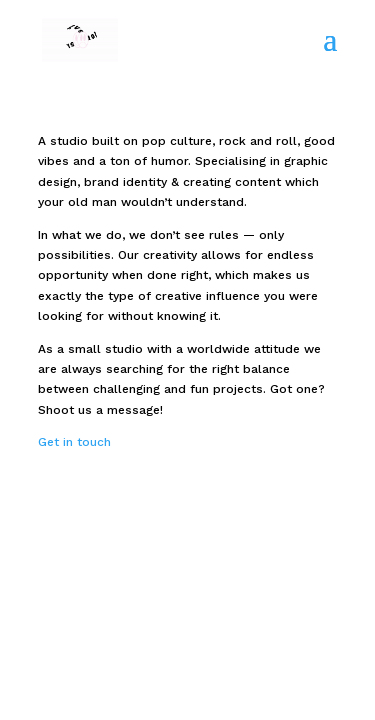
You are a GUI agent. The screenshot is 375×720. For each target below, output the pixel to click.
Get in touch (74, 442)
